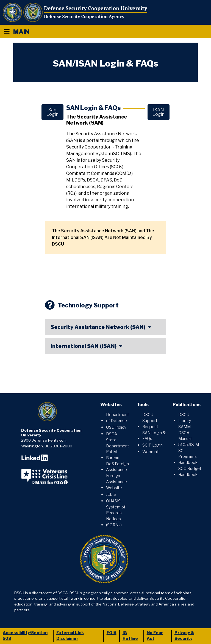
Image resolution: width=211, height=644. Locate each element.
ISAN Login (159, 112)
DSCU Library (185, 418)
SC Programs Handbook (188, 457)
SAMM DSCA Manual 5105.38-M (189, 436)
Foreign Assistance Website (116, 482)
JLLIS (111, 494)
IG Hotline (130, 636)
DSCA (112, 434)
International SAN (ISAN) (84, 346)
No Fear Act (155, 636)
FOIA (112, 633)
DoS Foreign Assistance (117, 467)
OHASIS (113, 501)
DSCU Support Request (150, 421)
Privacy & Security (184, 636)
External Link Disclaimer (70, 636)
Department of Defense (118, 418)
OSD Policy (116, 427)
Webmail (150, 452)
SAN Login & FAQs (154, 436)
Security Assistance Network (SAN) (98, 327)
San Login (52, 112)
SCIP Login (152, 445)
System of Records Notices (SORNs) (116, 516)
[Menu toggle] (7, 31)
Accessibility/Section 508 (25, 636)
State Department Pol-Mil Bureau (118, 449)
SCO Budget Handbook (190, 472)
